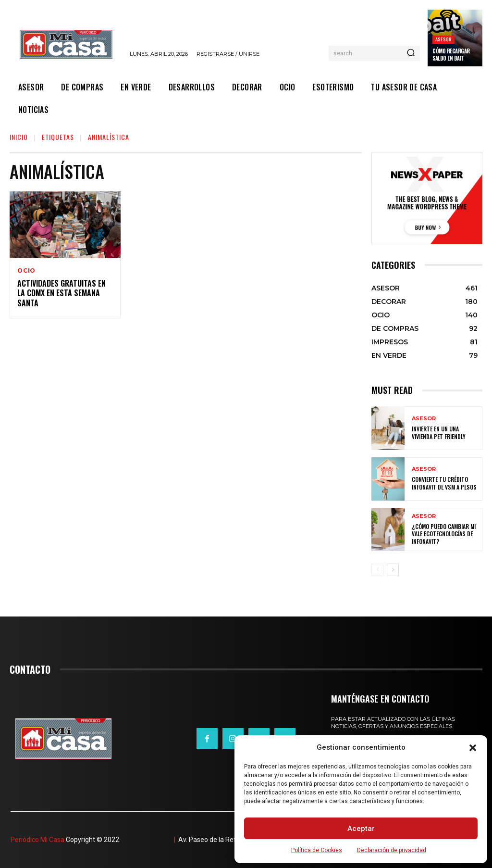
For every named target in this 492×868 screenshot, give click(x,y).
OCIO (26, 271)
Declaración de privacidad (392, 850)
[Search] (411, 53)
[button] (473, 748)
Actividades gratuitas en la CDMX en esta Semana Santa (61, 293)
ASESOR (443, 39)
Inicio (19, 137)
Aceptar (361, 829)
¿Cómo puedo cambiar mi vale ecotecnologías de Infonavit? (444, 534)
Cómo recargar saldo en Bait (451, 54)
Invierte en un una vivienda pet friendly (439, 433)
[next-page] (393, 570)
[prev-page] (377, 570)
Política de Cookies (317, 850)
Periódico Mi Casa (37, 840)
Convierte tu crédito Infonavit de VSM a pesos (444, 483)
